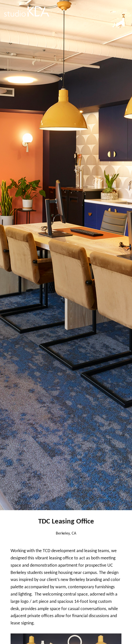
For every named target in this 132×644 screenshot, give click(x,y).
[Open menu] (125, 11)
